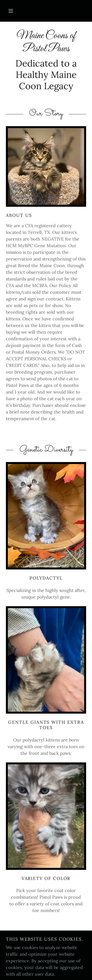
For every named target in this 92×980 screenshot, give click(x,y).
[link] (46, 43)
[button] (11, 11)
